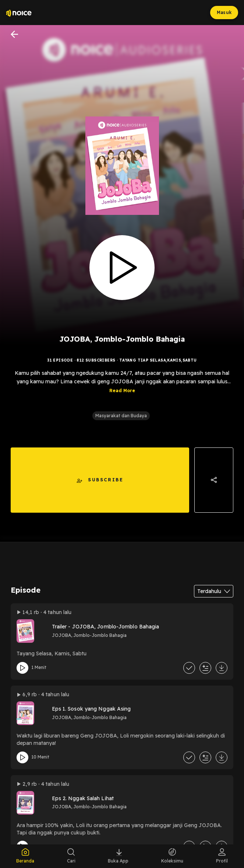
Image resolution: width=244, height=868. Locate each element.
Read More (122, 392)
